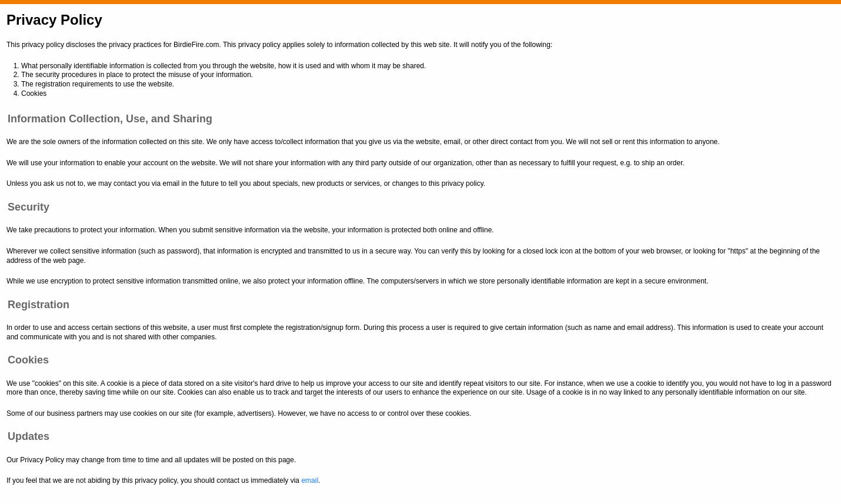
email (310, 480)
